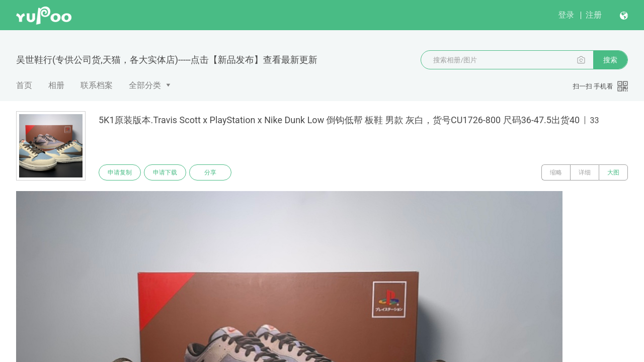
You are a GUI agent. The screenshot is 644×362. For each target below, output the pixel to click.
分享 (210, 172)
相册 (56, 85)
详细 (585, 172)
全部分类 (145, 85)
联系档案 (97, 85)
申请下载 (165, 172)
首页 (24, 85)
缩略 (556, 172)
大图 (613, 172)
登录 (566, 15)
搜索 (610, 60)
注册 (594, 15)
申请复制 (120, 172)
